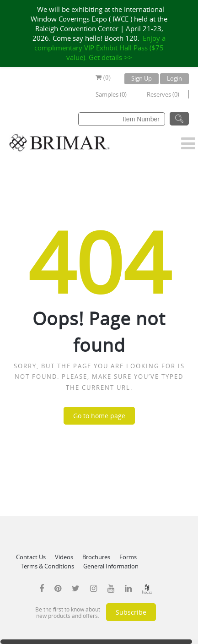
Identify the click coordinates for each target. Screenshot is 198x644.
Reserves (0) (163, 94)
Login (174, 78)
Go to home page (99, 416)
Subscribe (131, 612)
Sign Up (142, 78)
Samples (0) (111, 94)
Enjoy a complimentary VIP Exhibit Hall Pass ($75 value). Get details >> (100, 48)
